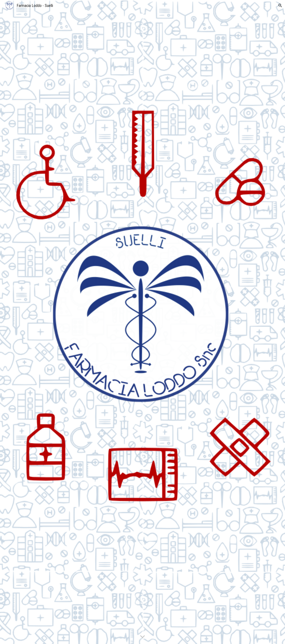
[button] (280, 6)
